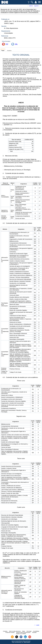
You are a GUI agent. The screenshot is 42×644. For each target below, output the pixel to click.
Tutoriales (34, 632)
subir (38, 625)
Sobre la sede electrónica (15, 631)
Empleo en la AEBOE (21, 634)
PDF (7, 44)
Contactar (5, 631)
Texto (3, 51)
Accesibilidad (36, 631)
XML (16, 44)
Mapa (24, 631)
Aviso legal (29, 631)
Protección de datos (10, 632)
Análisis (9, 51)
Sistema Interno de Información (23, 632)
